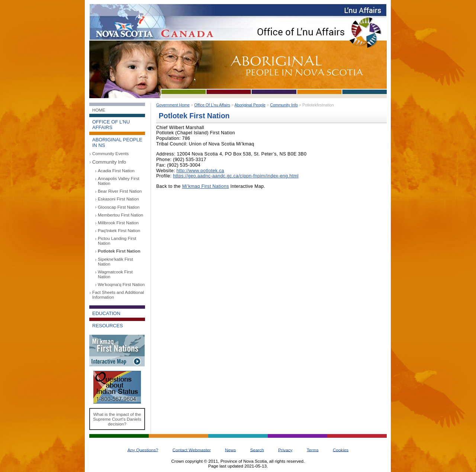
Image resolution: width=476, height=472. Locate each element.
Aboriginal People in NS (117, 142)
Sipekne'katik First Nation (115, 261)
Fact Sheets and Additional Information (118, 295)
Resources (107, 326)
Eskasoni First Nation (118, 199)
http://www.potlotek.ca (200, 171)
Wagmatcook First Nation (115, 274)
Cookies (341, 449)
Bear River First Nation (120, 191)
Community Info (109, 162)
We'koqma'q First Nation (121, 284)
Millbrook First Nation (118, 223)
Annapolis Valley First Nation (119, 181)
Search (257, 449)
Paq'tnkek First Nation (119, 230)
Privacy (285, 449)
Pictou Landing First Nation (117, 241)
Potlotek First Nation (119, 251)
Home (99, 110)
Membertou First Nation (120, 215)
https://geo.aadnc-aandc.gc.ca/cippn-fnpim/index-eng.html (236, 176)
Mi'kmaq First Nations (206, 186)
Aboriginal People (250, 105)
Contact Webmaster (192, 449)
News (230, 449)
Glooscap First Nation (119, 207)
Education (106, 313)
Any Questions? (143, 449)
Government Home (173, 105)
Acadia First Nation (116, 171)
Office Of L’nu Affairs (212, 105)
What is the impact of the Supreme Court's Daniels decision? (117, 419)
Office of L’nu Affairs (111, 125)
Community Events (110, 153)
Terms (313, 449)
